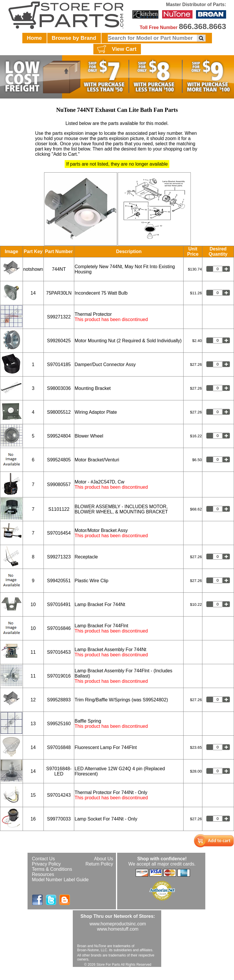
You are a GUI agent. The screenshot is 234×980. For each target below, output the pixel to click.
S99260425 (59, 341)
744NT (59, 269)
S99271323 (59, 557)
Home (35, 38)
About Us (104, 859)
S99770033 (59, 819)
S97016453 (59, 652)
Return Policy (99, 864)
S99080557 (59, 484)
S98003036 (59, 388)
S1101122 (59, 509)
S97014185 (59, 364)
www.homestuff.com (118, 929)
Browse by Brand (74, 38)
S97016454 (59, 533)
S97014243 (59, 795)
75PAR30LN (59, 293)
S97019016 (59, 676)
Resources (43, 874)
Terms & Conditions (52, 869)
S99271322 (59, 317)
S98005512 (59, 412)
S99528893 (59, 700)
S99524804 (59, 436)
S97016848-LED (59, 771)
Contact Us (43, 859)
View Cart (116, 49)
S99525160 (59, 724)
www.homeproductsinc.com (118, 924)
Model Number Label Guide (60, 880)
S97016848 (59, 747)
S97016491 (59, 604)
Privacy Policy (46, 864)
